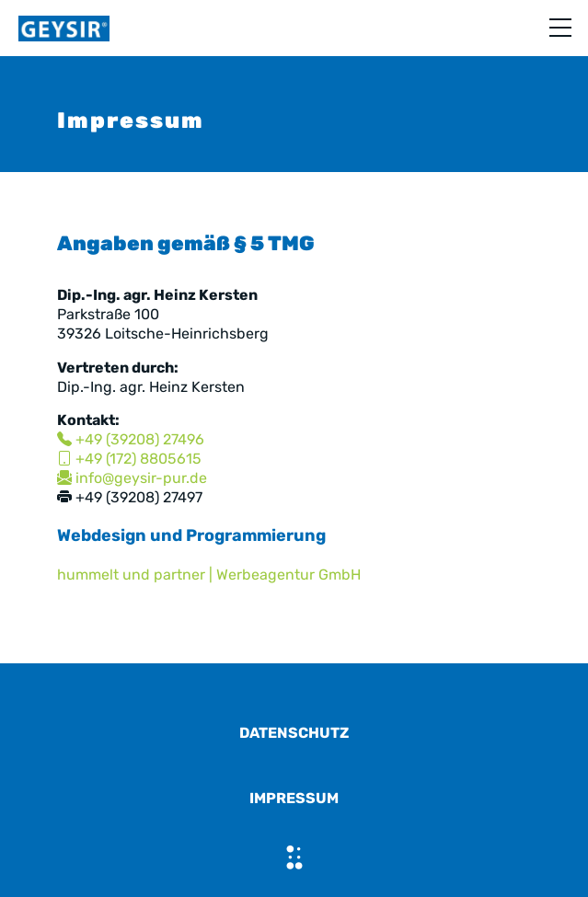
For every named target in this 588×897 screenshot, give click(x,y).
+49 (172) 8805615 (129, 459)
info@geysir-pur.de (132, 478)
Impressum (294, 798)
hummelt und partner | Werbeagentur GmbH (209, 575)
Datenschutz (294, 733)
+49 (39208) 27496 (131, 439)
